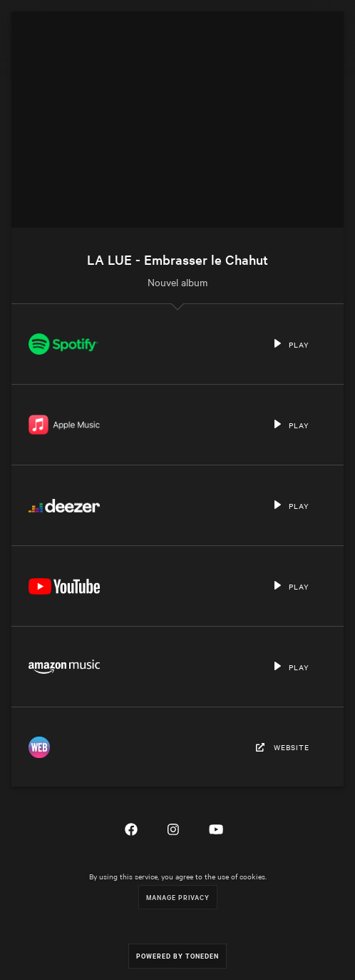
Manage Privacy (178, 897)
